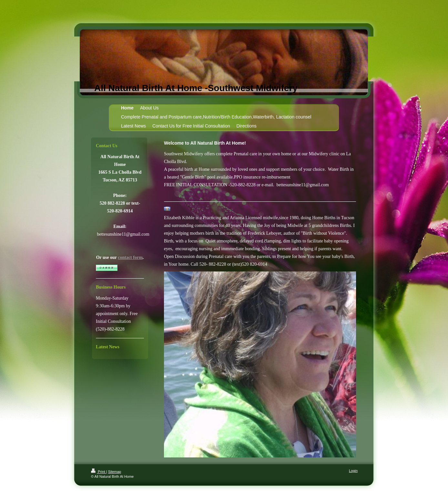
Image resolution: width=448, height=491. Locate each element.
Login (353, 471)
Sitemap (115, 472)
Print (99, 472)
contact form (130, 257)
